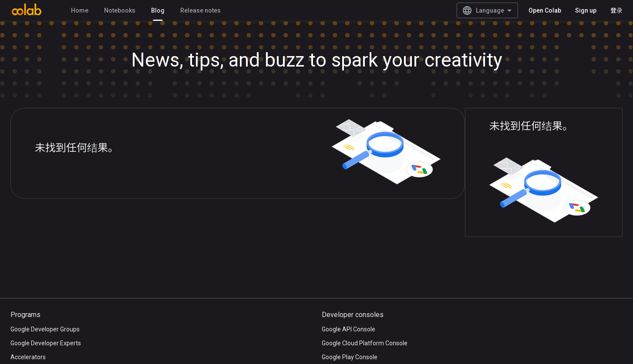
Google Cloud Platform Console (365, 343)
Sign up (586, 10)
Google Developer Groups (45, 329)
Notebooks (120, 10)
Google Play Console (350, 357)
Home (80, 10)
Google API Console (348, 329)
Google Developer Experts (46, 343)
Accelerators (28, 357)
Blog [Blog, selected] (158, 10)
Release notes (200, 10)
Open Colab (545, 10)
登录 (616, 10)
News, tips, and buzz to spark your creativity (317, 60)
